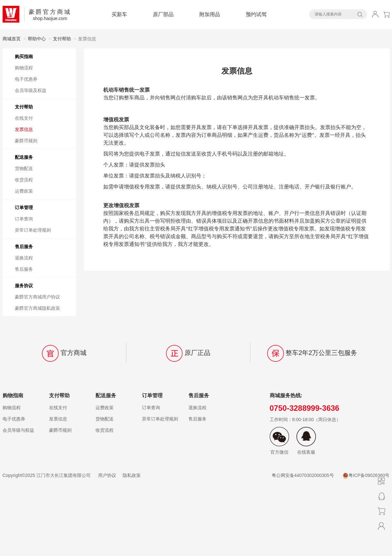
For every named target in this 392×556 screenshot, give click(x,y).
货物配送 (24, 168)
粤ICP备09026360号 (366, 475)
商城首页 (12, 39)
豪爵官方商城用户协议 (37, 297)
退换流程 (24, 258)
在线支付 (24, 118)
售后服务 (24, 269)
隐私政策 (132, 475)
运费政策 (24, 191)
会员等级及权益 (31, 90)
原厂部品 (163, 14)
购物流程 (24, 68)
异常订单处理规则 (33, 230)
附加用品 (210, 14)
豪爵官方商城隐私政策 (37, 308)
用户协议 (107, 475)
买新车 (119, 14)
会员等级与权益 (18, 430)
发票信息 (24, 129)
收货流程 (24, 180)
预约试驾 (256, 14)
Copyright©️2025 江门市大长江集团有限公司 (47, 475)
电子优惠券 (26, 79)
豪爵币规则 (26, 141)
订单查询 (24, 219)
